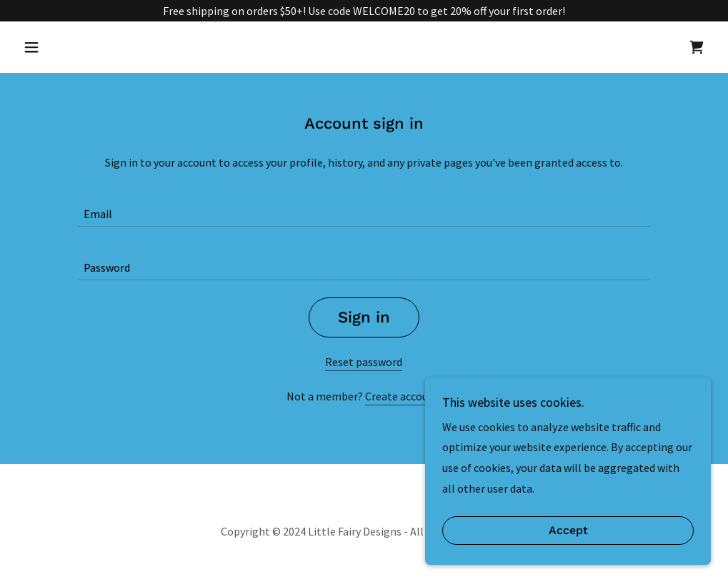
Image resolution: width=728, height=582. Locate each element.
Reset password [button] (364, 362)
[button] (69, 47)
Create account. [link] (403, 396)
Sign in (364, 317)
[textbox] (364, 208)
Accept (568, 541)
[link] (697, 47)
